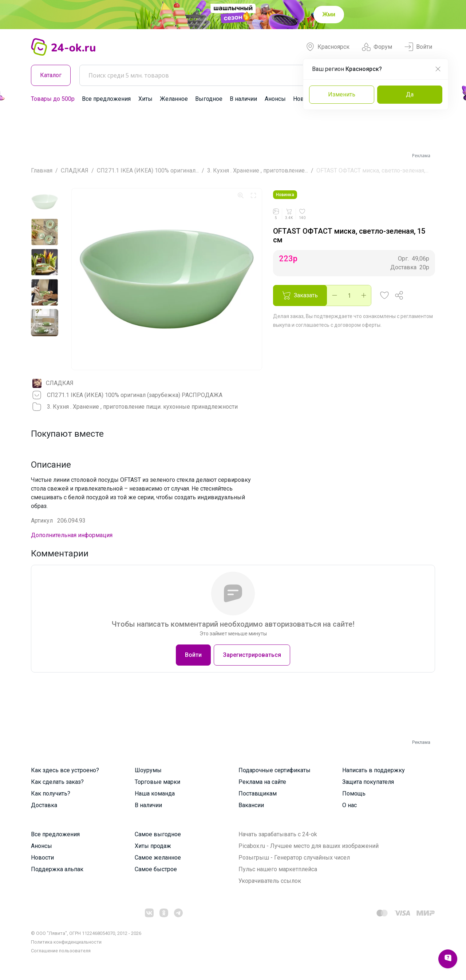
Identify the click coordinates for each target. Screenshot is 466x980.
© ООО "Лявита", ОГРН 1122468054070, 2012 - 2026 (86, 933)
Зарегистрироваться (252, 655)
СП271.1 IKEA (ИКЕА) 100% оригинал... (148, 170)
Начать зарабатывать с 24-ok (278, 834)
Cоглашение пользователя (61, 951)
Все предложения (106, 99)
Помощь (354, 793)
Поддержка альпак (57, 869)
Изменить (342, 94)
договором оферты (357, 325)
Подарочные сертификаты (275, 770)
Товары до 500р (53, 99)
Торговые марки (157, 782)
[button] (384, 295)
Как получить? (51, 793)
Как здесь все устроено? (65, 770)
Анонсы (275, 99)
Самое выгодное (158, 834)
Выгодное (209, 99)
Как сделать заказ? (57, 782)
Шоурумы (148, 770)
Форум (377, 47)
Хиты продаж (153, 846)
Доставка (44, 805)
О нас (349, 805)
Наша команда (155, 793)
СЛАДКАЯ (75, 170)
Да (410, 94)
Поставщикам (258, 793)
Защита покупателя (368, 782)
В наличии (243, 99)
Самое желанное (158, 858)
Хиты (145, 99)
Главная (42, 170)
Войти (418, 47)
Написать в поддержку (374, 770)
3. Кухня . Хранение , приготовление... (258, 170)
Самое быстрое (156, 869)
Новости (42, 858)
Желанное (174, 99)
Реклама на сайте (262, 782)
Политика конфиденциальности (66, 942)
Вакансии (251, 805)
